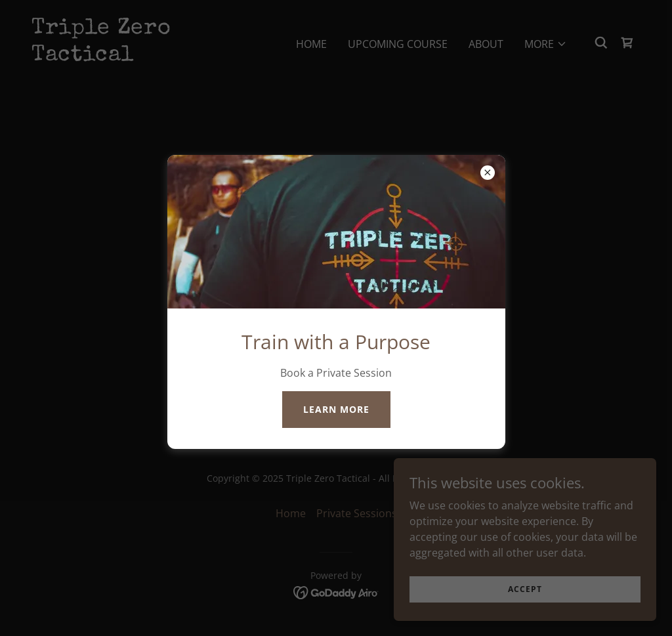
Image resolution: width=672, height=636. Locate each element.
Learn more (336, 409)
